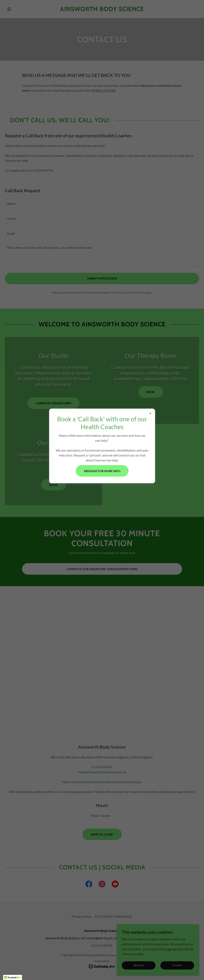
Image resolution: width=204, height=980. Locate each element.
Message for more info (102, 471)
